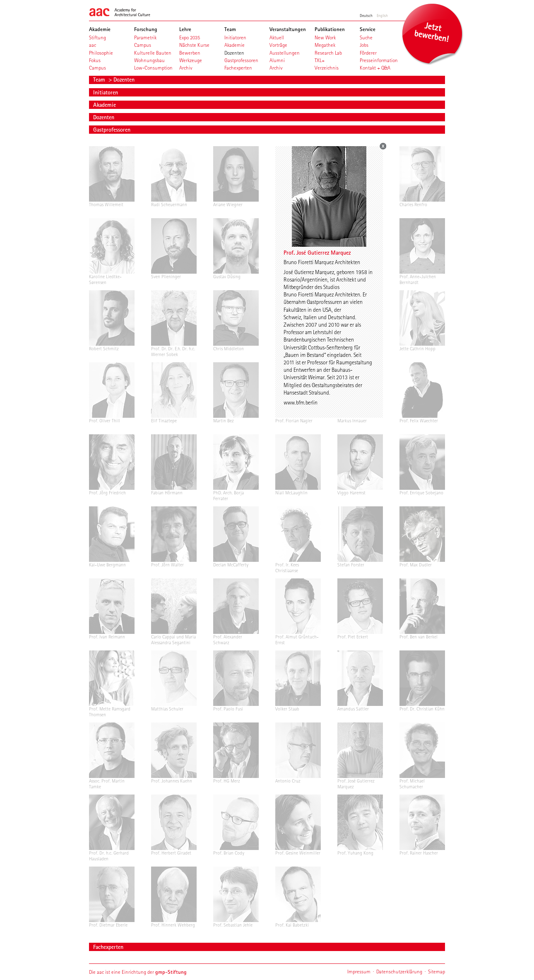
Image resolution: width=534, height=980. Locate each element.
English (382, 15)
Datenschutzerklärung (399, 972)
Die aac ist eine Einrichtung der (138, 972)
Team (100, 79)
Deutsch (366, 15)
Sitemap (437, 972)
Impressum (359, 972)
